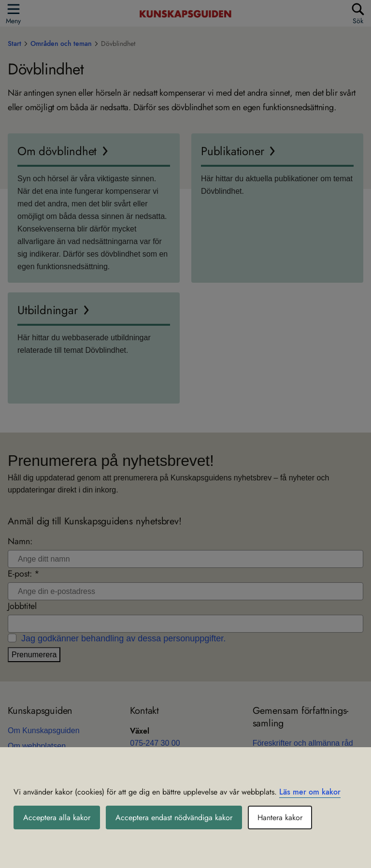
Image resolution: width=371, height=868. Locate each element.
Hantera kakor (280, 817)
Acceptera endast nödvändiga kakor (174, 817)
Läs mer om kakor (310, 792)
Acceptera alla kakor (57, 817)
